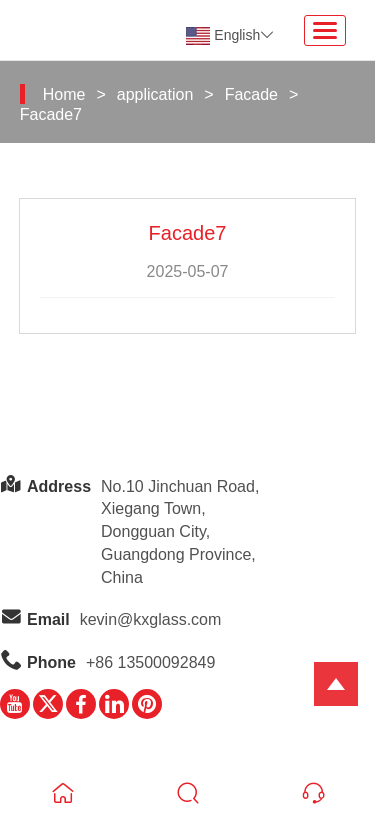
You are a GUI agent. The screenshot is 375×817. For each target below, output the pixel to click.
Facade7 (51, 114)
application (155, 94)
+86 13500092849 (150, 662)
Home (64, 94)
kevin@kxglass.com (151, 619)
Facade (251, 94)
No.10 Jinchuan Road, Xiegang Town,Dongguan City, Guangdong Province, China (180, 532)
